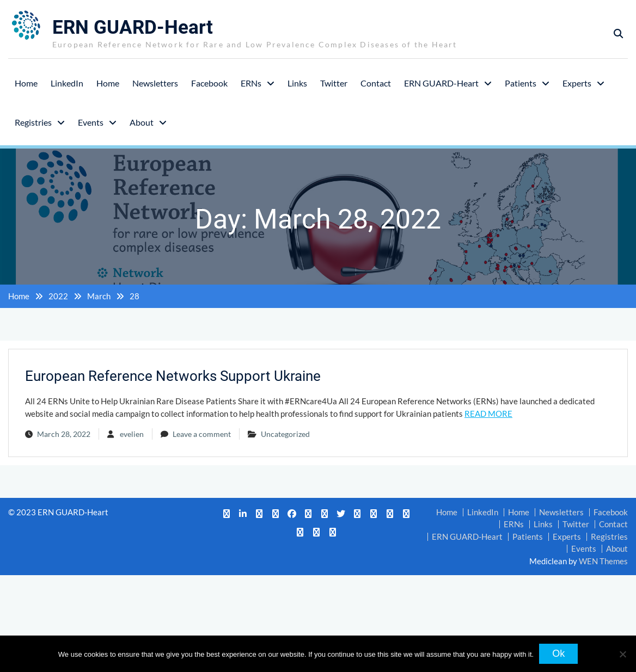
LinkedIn (67, 82)
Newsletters (155, 82)
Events (91, 122)
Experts (577, 82)
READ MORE (488, 413)
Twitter (334, 82)
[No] (622, 654)
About (142, 122)
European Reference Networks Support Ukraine (173, 376)
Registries (33, 122)
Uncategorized (285, 434)
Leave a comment (202, 434)
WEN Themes (603, 560)
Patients (521, 82)
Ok (558, 653)
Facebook (209, 82)
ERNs (251, 82)
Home (26, 82)
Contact (376, 82)
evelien (132, 434)
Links (297, 82)
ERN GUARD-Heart (133, 27)
